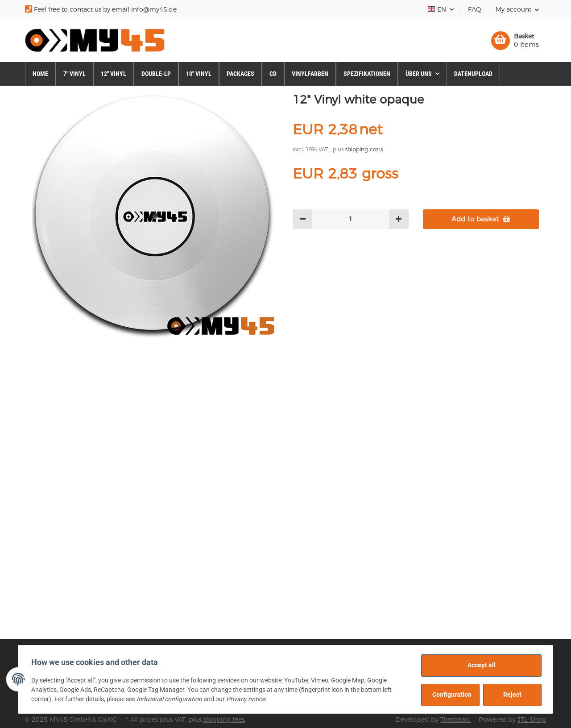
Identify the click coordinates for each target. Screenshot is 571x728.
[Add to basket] (481, 219)
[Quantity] (351, 219)
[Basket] (515, 41)
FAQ (475, 9)
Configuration (451, 695)
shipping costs (364, 149)
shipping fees (224, 720)
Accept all (480, 665)
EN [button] (437, 9)
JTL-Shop (532, 720)
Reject (511, 695)
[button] (517, 9)
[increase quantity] (399, 219)
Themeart (456, 720)
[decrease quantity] (303, 219)
